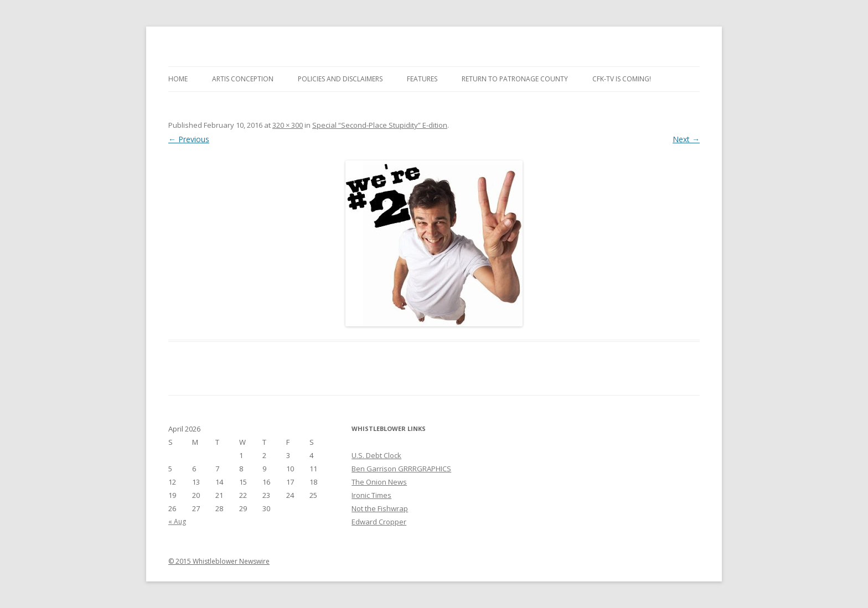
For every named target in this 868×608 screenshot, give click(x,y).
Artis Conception (243, 79)
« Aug (177, 521)
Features (422, 79)
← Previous (189, 139)
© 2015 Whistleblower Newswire (219, 561)
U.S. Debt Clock (376, 455)
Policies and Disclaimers (340, 79)
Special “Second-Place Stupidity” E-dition (380, 125)
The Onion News (379, 482)
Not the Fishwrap (380, 508)
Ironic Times (371, 495)
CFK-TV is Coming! (622, 79)
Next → (686, 139)
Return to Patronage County (515, 79)
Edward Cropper (379, 522)
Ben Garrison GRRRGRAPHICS (401, 469)
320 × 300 (288, 125)
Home (178, 79)
